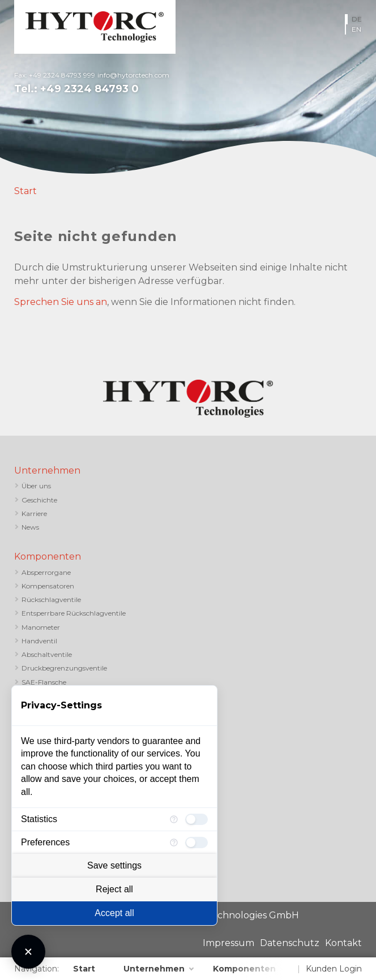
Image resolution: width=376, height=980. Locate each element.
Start (25, 191)
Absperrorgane (46, 572)
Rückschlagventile (51, 599)
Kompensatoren (48, 586)
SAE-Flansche (44, 682)
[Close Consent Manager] (28, 952)
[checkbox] (196, 819)
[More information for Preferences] (174, 843)
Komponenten (48, 556)
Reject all (114, 889)
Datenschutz (290, 943)
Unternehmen (47, 470)
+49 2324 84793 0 (89, 89)
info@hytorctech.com (133, 75)
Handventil (39, 641)
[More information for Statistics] (174, 819)
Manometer (41, 627)
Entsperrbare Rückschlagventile (74, 613)
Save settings (114, 865)
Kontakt (343, 943)
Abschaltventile (47, 654)
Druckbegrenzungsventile (64, 668)
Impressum (228, 943)
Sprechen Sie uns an (61, 302)
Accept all (114, 913)
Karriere (34, 513)
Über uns (36, 486)
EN (356, 29)
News (30, 527)
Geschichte (39, 500)
